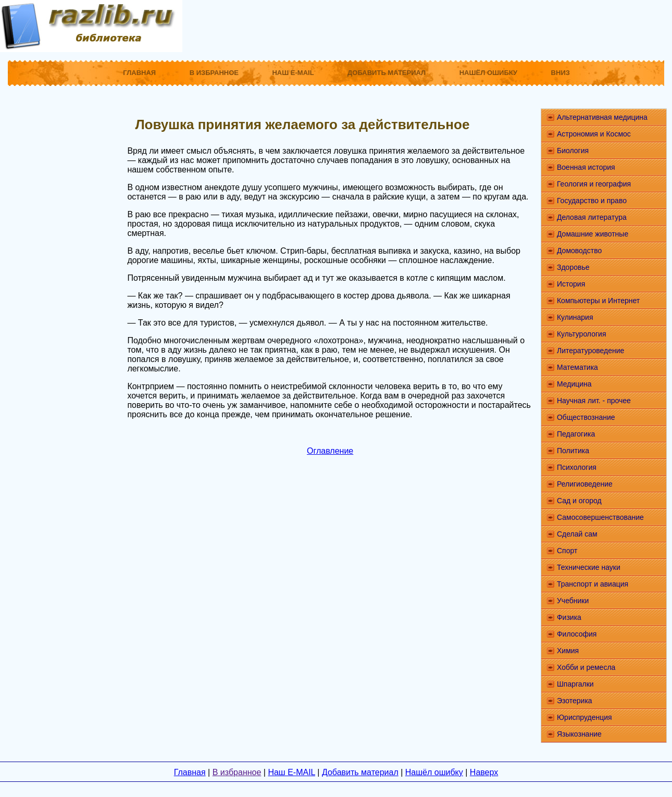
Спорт (567, 551)
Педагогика (576, 434)
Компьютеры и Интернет (598, 301)
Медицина (574, 384)
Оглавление (330, 451)
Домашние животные (593, 234)
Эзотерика (575, 701)
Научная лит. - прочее (594, 401)
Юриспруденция (584, 717)
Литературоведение (590, 351)
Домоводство (579, 251)
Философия (577, 634)
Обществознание (586, 417)
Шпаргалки (575, 684)
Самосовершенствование (600, 517)
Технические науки (589, 567)
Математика (577, 367)
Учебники (573, 601)
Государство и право (592, 201)
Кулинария (575, 317)
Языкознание (579, 734)
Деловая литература (592, 217)
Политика (573, 451)
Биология (573, 151)
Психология (577, 467)
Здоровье (573, 267)
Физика (569, 617)
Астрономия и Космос (594, 134)
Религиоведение (585, 484)
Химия (568, 651)
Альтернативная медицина (602, 117)
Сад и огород (579, 501)
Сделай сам (577, 534)
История (571, 284)
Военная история (586, 167)
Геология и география (594, 184)
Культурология (582, 334)
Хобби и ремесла (586, 667)
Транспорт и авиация (593, 584)
